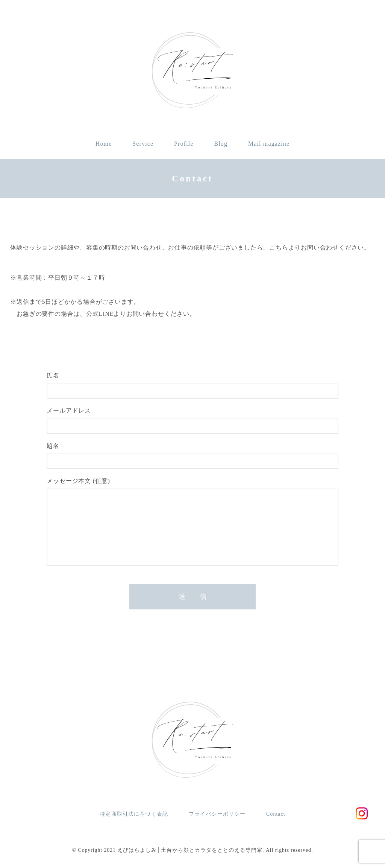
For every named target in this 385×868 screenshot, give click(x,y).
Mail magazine (269, 144)
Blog (221, 144)
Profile (184, 144)
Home (104, 144)
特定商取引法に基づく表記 (134, 814)
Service (143, 144)
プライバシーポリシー (217, 814)
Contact (276, 814)
